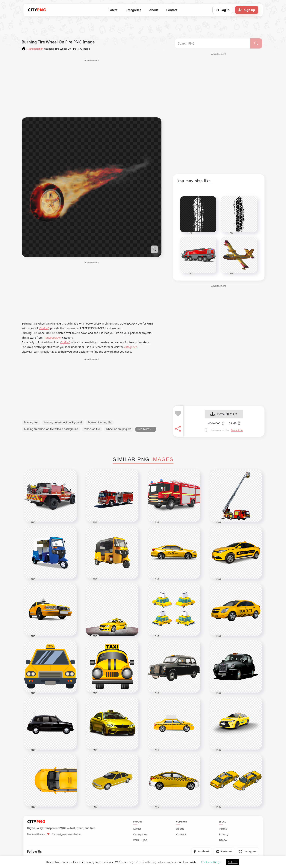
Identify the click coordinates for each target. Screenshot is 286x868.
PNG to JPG (140, 840)
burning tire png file (100, 422)
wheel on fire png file (119, 429)
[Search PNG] (213, 43)
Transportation (52, 338)
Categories (133, 10)
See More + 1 (146, 429)
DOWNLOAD (224, 414)
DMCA (223, 840)
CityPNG (44, 328)
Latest (113, 10)
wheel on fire (92, 429)
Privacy (224, 834)
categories (131, 347)
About (154, 10)
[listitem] (202, 852)
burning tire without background (63, 422)
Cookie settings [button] (211, 862)
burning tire (31, 422)
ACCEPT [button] (233, 862)
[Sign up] (247, 10)
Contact (172, 10)
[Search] (256, 43)
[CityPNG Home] (37, 10)
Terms (223, 829)
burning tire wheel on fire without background (51, 429)
